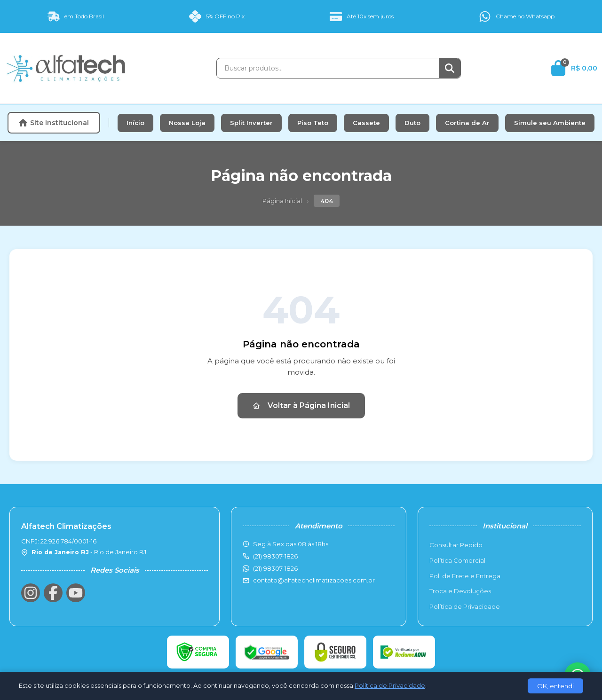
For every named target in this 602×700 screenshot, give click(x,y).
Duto (412, 123)
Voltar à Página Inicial (301, 405)
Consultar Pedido (456, 545)
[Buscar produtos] (328, 68)
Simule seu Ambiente (550, 123)
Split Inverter (251, 123)
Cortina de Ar (467, 123)
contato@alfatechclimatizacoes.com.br (314, 580)
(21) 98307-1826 (275, 568)
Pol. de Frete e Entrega (465, 576)
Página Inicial (282, 201)
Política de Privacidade (465, 606)
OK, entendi (555, 686)
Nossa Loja (187, 123)
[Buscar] (450, 68)
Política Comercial (457, 560)
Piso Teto (313, 123)
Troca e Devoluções (460, 591)
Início (135, 123)
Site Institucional (54, 123)
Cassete (366, 123)
